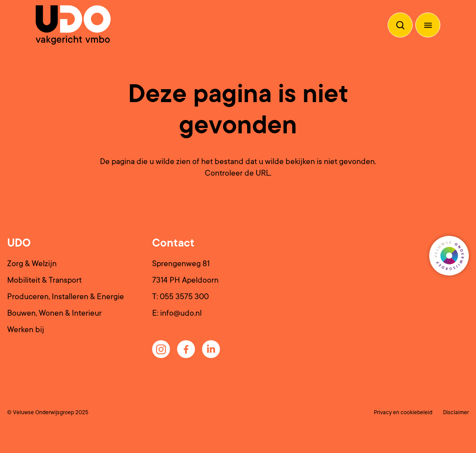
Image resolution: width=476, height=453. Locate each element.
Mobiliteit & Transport (44, 280)
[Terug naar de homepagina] (73, 25)
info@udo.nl (181, 313)
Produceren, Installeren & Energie (66, 297)
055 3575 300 (184, 297)
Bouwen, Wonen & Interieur (54, 313)
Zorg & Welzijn (32, 264)
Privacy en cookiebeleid (403, 412)
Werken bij (26, 329)
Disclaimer (456, 412)
